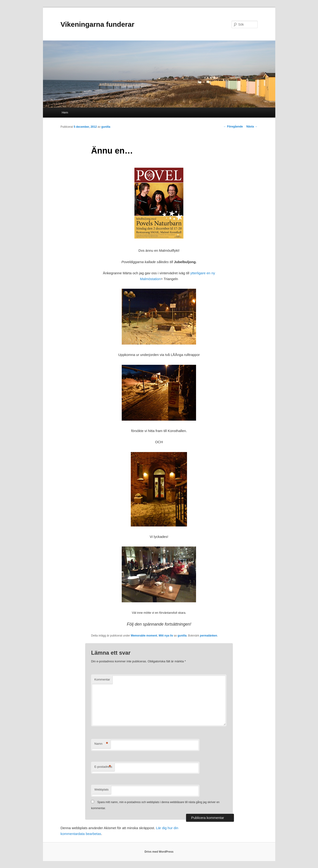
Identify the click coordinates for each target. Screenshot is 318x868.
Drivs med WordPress (159, 852)
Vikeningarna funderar (98, 24)
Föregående (233, 127)
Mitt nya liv (166, 636)
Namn (101, 744)
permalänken (209, 636)
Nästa (252, 127)
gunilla (106, 127)
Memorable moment (144, 636)
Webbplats (101, 789)
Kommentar (102, 679)
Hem (65, 112)
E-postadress (103, 767)
